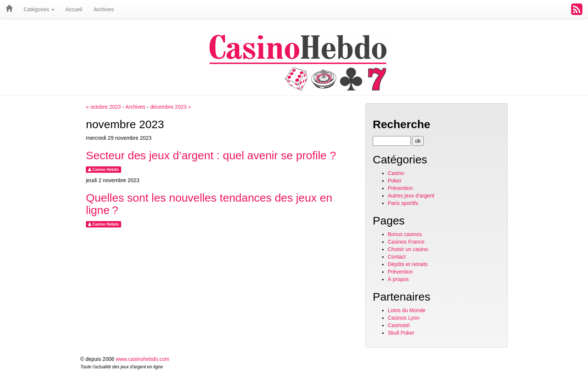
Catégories (39, 9)
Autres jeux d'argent (411, 196)
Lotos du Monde (406, 310)
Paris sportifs (403, 203)
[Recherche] (392, 141)
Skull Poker (401, 333)
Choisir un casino (408, 249)
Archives (135, 107)
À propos (398, 279)
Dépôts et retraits (408, 264)
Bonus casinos (405, 234)
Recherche (401, 124)
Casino (396, 173)
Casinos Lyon (403, 318)
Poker (395, 181)
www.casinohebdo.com (142, 359)
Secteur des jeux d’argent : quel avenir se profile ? (211, 155)
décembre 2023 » (170, 107)
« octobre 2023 (103, 107)
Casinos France (406, 242)
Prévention (400, 188)
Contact (397, 257)
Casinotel (399, 325)
